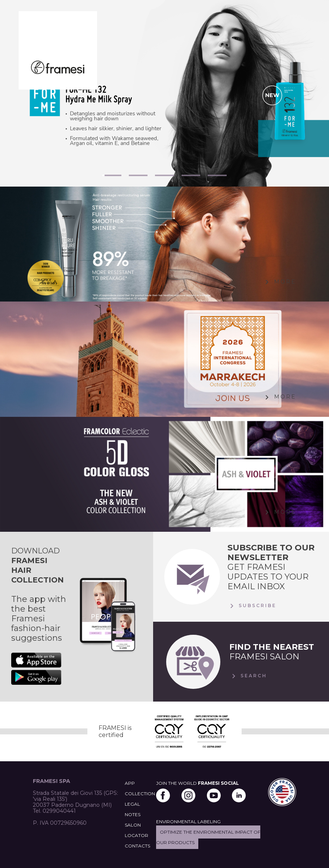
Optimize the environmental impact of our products (208, 837)
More (279, 282)
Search (248, 676)
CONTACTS (137, 846)
